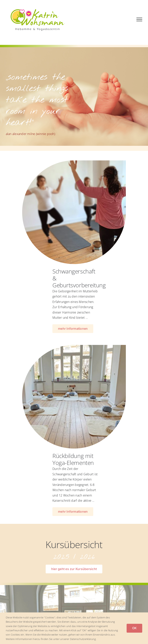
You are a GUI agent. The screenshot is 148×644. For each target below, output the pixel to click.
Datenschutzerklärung (83, 639)
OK (134, 628)
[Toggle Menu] (139, 19)
